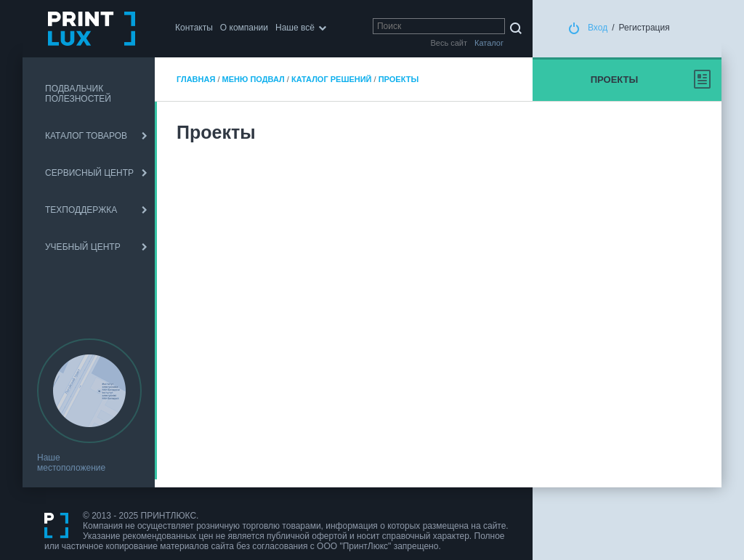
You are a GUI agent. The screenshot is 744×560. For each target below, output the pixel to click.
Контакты (194, 28)
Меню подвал (254, 79)
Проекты (399, 79)
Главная (196, 79)
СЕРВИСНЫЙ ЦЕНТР (89, 173)
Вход (598, 28)
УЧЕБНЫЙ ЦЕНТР (83, 247)
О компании (244, 28)
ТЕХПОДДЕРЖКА (81, 210)
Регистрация (644, 28)
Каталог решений (332, 79)
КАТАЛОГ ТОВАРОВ (86, 136)
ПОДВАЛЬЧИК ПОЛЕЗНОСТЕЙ (78, 94)
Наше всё (295, 28)
